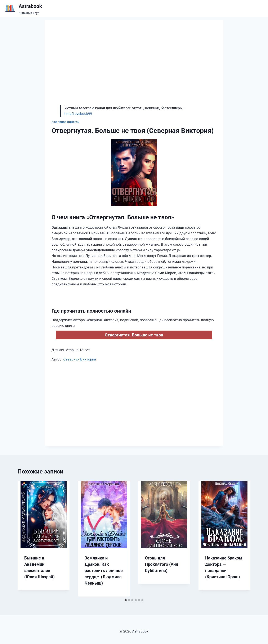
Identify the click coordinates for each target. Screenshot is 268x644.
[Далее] (243, 539)
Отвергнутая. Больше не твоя (134, 335)
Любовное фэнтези (66, 122)
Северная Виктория (80, 359)
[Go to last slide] (25, 539)
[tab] (126, 600)
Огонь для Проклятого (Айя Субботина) (162, 564)
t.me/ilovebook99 (78, 114)
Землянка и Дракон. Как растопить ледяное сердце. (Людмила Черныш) (104, 571)
